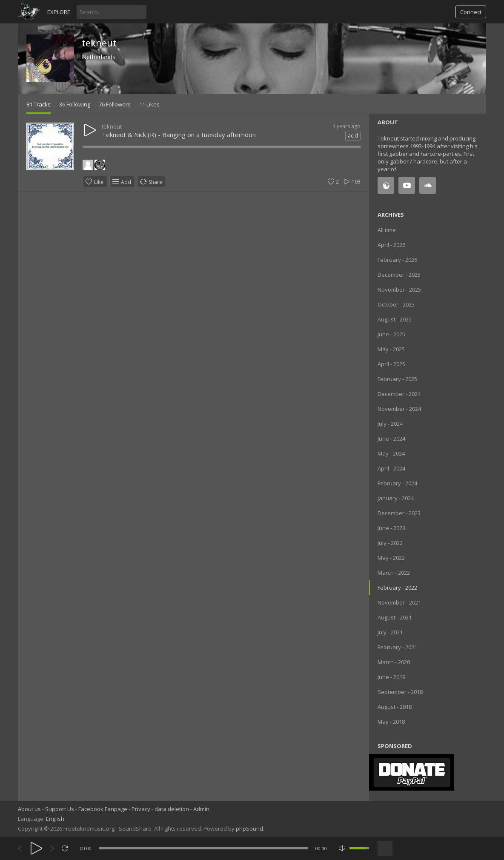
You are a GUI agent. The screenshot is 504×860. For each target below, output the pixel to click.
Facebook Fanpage (103, 809)
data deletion (172, 809)
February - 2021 (397, 647)
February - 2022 (397, 588)
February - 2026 (397, 260)
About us (29, 809)
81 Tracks (39, 104)
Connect (471, 12)
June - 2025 (391, 334)
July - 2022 (390, 543)
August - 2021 (395, 617)
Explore (59, 12)
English (55, 819)
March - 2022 (394, 573)
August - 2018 (395, 707)
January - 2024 (396, 498)
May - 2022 (391, 558)
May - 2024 (391, 453)
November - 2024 (399, 409)
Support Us (60, 809)
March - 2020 (394, 662)
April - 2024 (391, 468)
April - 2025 (391, 364)
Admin (201, 809)
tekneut (99, 43)
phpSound (249, 828)
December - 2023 (399, 513)
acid (353, 136)
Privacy (141, 809)
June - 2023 (391, 528)
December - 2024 (399, 394)
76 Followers (115, 104)
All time (387, 230)
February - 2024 (397, 483)
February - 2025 (397, 379)
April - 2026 (391, 245)
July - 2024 (390, 424)
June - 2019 (391, 677)
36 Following (75, 104)
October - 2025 (396, 304)
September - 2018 (400, 692)
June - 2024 (391, 439)
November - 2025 (399, 290)
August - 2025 (395, 319)
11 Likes (149, 104)
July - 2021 (390, 632)
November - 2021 (399, 602)
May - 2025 (391, 349)
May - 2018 (391, 722)
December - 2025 (399, 275)
